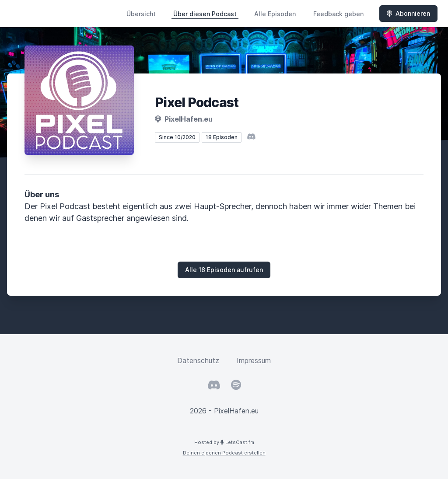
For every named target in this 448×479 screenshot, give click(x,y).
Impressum (254, 360)
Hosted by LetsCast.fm (224, 442)
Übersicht (141, 14)
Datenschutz (198, 360)
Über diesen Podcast (205, 14)
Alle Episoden (275, 14)
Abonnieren (408, 13)
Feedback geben (338, 14)
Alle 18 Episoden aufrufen (224, 270)
